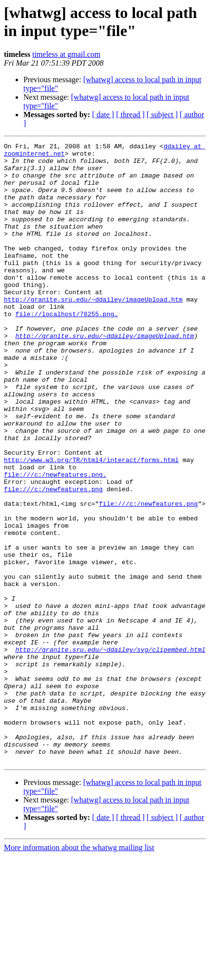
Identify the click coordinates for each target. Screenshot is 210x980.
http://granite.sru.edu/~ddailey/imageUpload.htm (93, 331)
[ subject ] (162, 115)
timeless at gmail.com (66, 54)
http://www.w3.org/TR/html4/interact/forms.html (91, 524)
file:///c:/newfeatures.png (53, 559)
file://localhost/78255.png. (67, 349)
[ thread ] (130, 115)
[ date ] (103, 115)
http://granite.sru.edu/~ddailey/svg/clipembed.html (110, 751)
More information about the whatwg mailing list (79, 971)
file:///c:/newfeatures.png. (55, 541)
